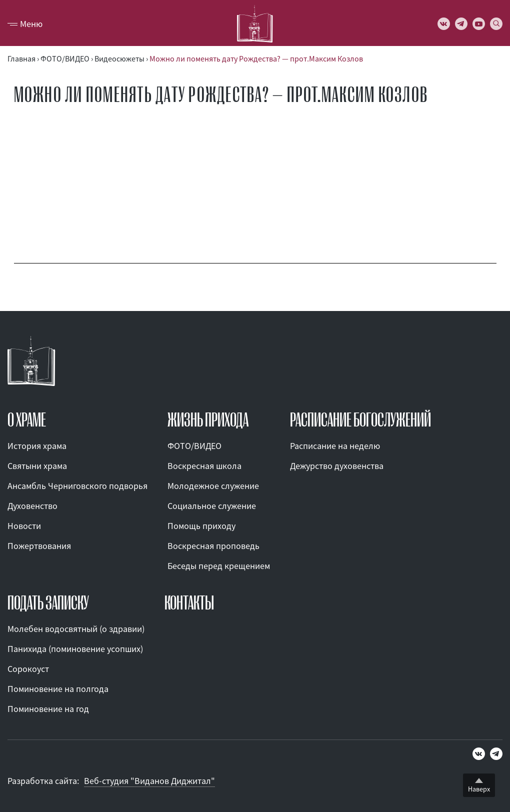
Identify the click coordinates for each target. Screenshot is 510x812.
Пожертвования (39, 546)
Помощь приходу (201, 526)
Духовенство (32, 506)
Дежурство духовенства (337, 466)
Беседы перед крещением (219, 566)
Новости (24, 526)
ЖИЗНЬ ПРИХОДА (208, 420)
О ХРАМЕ (27, 420)
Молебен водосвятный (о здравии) (76, 629)
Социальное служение (212, 506)
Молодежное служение (213, 486)
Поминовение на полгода (58, 689)
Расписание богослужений (360, 420)
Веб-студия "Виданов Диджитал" (149, 781)
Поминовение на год (48, 709)
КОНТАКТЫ (189, 603)
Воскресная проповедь (213, 546)
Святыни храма (37, 466)
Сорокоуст (28, 669)
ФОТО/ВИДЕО (194, 446)
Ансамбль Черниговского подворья (77, 486)
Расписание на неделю (335, 446)
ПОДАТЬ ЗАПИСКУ (48, 603)
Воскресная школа (204, 466)
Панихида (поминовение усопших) (75, 649)
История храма (37, 446)
